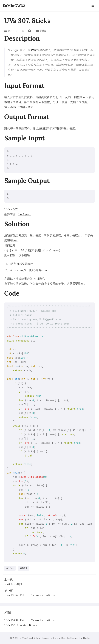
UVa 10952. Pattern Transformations (29, 595)
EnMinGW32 (14, 6)
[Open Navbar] (93, 6)
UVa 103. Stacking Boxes (21, 625)
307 (15, 209)
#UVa (10, 568)
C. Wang (23, 638)
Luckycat (25, 214)
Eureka (65, 638)
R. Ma (37, 638)
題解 (43, 31)
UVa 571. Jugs (13, 584)
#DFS (23, 568)
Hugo (86, 638)
